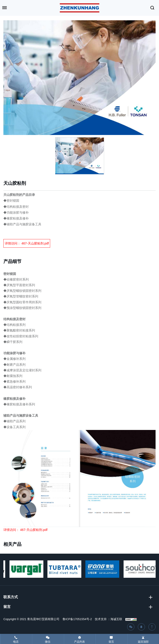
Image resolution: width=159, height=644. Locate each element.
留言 (111, 642)
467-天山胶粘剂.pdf (35, 243)
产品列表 (79, 642)
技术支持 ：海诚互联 (109, 619)
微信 (48, 642)
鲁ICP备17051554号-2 (77, 619)
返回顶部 (143, 642)
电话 (16, 642)
